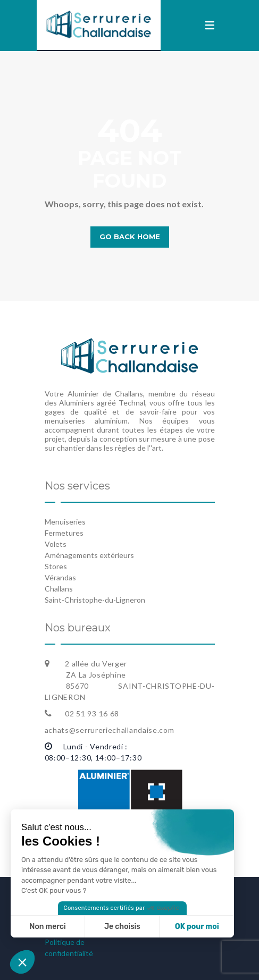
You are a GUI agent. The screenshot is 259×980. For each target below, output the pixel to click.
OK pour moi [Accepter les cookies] (197, 927)
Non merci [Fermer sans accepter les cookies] (47, 927)
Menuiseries (65, 522)
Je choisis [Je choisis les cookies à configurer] (122, 927)
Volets (56, 544)
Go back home (130, 236)
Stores (56, 566)
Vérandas (60, 577)
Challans (59, 589)
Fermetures (64, 533)
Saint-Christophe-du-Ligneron (95, 600)
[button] (22, 962)
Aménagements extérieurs (89, 555)
